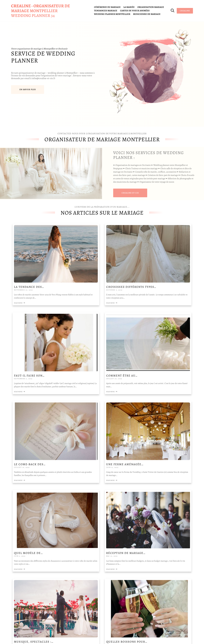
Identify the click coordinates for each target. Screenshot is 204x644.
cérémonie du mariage (107, 7)
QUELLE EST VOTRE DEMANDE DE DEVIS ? (107, 590)
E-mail (89, 575)
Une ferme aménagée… (153, 329)
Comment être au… (39, 329)
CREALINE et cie (130, 193)
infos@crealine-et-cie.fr (24, 614)
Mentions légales (21, 584)
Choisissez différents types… (97, 262)
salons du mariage (21, 557)
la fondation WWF (23, 532)
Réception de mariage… (98, 394)
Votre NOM (91, 515)
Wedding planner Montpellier (112, 14)
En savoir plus (28, 89)
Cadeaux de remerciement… (102, 460)
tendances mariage (106, 11)
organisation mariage (151, 7)
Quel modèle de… (38, 394)
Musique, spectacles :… (154, 394)
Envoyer (91, 617)
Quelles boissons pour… (44, 460)
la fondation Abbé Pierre (26, 538)
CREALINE (185, 11)
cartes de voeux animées (135, 11)
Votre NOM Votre (93, 545)
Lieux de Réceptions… (152, 460)
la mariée (129, 7)
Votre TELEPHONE (95, 530)
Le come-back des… (94, 329)
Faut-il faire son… (149, 261)
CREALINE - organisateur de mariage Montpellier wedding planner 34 (41, 11)
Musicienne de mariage (147, 14)
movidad (40, 564)
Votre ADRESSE (93, 560)
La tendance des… (38, 261)
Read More (29, 280)
